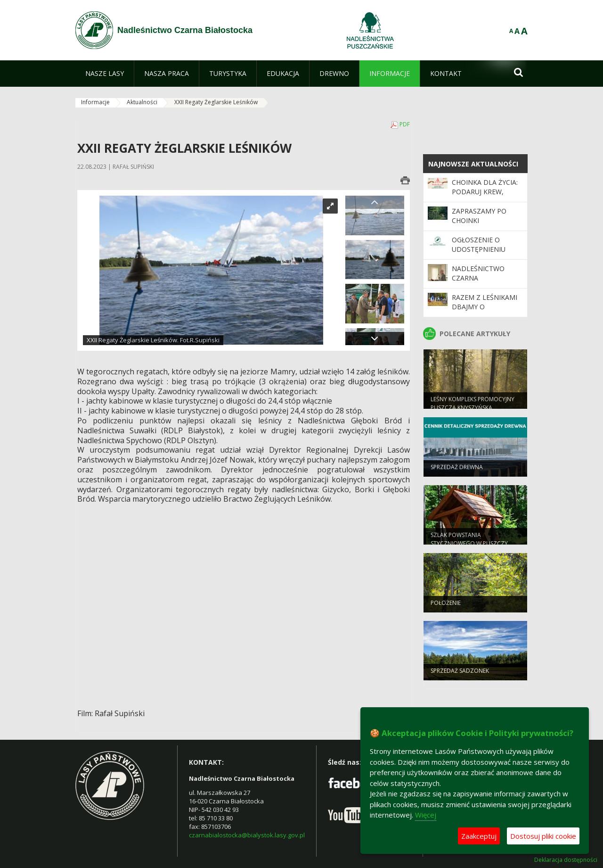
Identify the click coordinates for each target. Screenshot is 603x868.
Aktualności (142, 102)
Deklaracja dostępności (566, 860)
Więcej (426, 815)
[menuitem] (105, 74)
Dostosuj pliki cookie (543, 836)
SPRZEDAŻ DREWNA (457, 471)
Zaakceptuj (479, 836)
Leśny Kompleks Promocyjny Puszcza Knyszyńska (473, 407)
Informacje (95, 102)
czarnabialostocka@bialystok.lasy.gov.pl (247, 835)
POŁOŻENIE (446, 607)
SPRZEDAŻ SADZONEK (460, 674)
